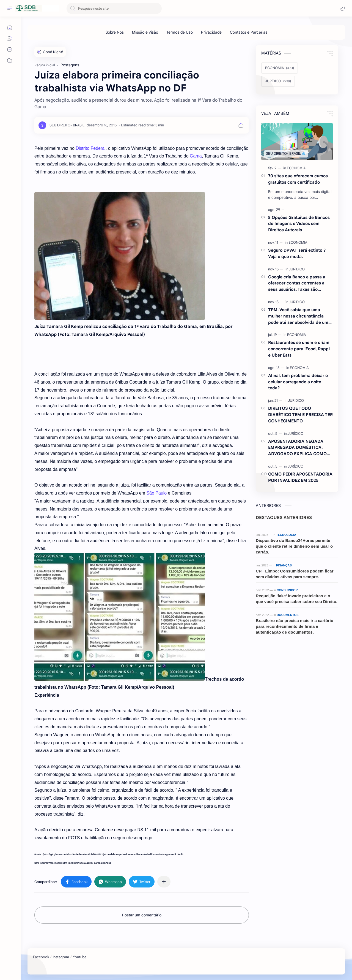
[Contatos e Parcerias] (249, 32)
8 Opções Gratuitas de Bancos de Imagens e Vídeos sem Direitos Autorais (299, 224)
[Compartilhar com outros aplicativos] (164, 882)
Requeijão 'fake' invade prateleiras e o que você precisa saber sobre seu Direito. (297, 599)
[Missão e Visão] (145, 32)
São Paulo (156, 493)
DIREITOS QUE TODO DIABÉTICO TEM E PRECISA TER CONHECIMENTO (300, 415)
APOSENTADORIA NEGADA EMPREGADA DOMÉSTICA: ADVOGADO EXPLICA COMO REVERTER (297, 448)
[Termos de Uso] (180, 32)
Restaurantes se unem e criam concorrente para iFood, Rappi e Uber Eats (299, 349)
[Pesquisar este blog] (114, 8)
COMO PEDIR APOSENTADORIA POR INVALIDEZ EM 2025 (300, 477)
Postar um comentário (142, 915)
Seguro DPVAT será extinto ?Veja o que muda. (297, 253)
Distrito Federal (90, 148)
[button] (342, 8)
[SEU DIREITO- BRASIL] (67, 125)
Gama (196, 156)
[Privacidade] (211, 32)
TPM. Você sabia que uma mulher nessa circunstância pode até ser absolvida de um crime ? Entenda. (298, 316)
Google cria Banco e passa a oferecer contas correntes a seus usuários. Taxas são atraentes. (297, 283)
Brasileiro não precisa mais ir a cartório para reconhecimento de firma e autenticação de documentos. (295, 626)
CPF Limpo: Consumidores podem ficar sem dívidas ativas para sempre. (295, 574)
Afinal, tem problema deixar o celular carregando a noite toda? (298, 382)
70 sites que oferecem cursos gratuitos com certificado (298, 179)
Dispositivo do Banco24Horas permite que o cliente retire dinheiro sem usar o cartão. (294, 546)
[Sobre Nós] (115, 32)
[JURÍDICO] (278, 81)
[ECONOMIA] (280, 68)
